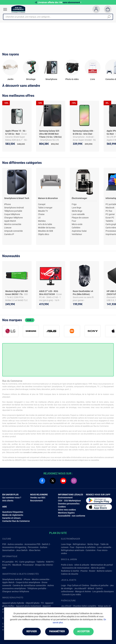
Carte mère (111, 228)
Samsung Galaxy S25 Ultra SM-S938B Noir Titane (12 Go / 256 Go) (50, 134)
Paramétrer (57, 632)
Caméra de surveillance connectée (29, 585)
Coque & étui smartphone (28, 582)
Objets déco (44, 234)
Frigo (74, 204)
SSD (4, 568)
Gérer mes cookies (67, 510)
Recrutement (36, 501)
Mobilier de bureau (47, 228)
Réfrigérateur (79, 544)
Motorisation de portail (102, 565)
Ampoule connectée (13, 231)
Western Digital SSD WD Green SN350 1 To (17, 293)
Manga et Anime (83, 591)
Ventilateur (77, 234)
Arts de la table (45, 224)
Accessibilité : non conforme (72, 516)
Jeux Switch (22, 550)
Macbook (110, 208)
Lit (39, 218)
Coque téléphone (12, 214)
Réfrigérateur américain (73, 550)
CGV (60, 501)
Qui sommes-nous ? (12, 498)
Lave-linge (66, 544)
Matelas (42, 221)
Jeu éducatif (80, 588)
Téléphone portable (13, 211)
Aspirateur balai (79, 231)
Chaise (41, 214)
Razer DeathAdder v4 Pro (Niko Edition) (83, 293)
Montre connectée (13, 224)
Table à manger (45, 208)
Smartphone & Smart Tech (17, 198)
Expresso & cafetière (86, 547)
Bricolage (31, 79)
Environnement (65, 498)
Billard (91, 588)
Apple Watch (10, 221)
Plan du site (58, 533)
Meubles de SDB (46, 231)
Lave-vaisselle (104, 547)
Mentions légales (66, 513)
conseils (26, 452)
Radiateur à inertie (70, 571)
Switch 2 (46, 544)
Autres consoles (15, 544)
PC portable (8, 562)
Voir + (30, 320)
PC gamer (110, 214)
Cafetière (76, 228)
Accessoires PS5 (32, 544)
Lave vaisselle (78, 214)
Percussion (33, 547)
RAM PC (50, 562)
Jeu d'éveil (66, 606)
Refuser (31, 632)
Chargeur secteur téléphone (16, 591)
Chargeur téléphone (13, 218)
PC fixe (109, 211)
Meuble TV (43, 211)
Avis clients (8, 501)
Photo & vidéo (72, 79)
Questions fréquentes (13, 512)
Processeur (28, 565)
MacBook (17, 565)
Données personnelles (69, 504)
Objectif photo (33, 603)
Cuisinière (91, 550)
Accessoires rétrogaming (14, 547)
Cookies (62, 507)
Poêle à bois (67, 565)
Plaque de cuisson (80, 218)
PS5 (4, 544)
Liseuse (8, 228)
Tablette (109, 221)
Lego (63, 585)
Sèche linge (77, 211)
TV (42, 603)
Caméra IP (9, 234)
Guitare (44, 547)
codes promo (37, 452)
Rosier (92, 571)
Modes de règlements (13, 515)
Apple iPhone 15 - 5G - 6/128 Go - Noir (16, 132)
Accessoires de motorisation (76, 568)
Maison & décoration (48, 198)
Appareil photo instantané (28, 606)
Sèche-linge (93, 544)
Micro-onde (77, 224)
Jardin (10, 79)
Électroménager (79, 198)
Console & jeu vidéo (72, 594)
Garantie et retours (11, 518)
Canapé (42, 204)
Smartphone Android (14, 208)
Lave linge (76, 208)
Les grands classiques (103, 591)
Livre (93, 79)
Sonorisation (8, 550)
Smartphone (51, 79)
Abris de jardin (98, 568)
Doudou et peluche (99, 585)
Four (74, 221)
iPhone (7, 204)
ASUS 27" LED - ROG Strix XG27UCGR (49, 293)
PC (16, 562)
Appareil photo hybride (13, 603)
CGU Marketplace (72, 501)
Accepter (84, 632)
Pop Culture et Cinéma (78, 585)
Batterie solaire (104, 571)
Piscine (84, 571)
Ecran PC (110, 218)
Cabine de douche (70, 574)
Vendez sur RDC (38, 498)
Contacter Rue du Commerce (16, 521)
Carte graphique (27, 562)
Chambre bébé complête (85, 606)
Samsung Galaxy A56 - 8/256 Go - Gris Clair (84, 132)
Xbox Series (35, 550)
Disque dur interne (44, 565)
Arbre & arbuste (82, 565)
